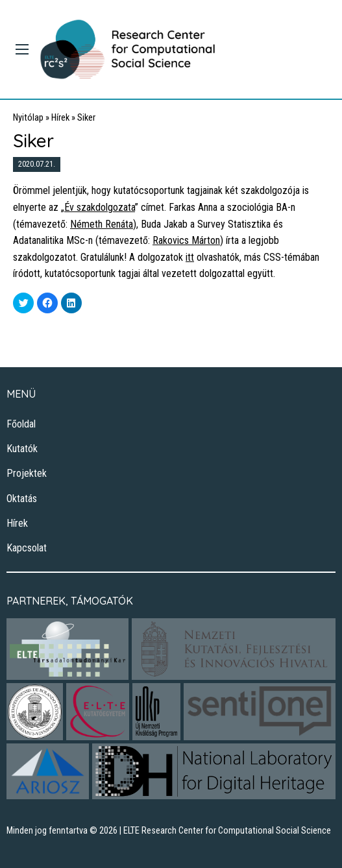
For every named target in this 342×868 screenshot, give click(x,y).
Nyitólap (28, 118)
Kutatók (22, 449)
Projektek (27, 473)
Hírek (60, 118)
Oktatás (22, 499)
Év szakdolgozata (100, 207)
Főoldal (21, 424)
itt (190, 257)
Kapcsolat (27, 548)
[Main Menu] (22, 49)
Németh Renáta (102, 224)
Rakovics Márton (186, 240)
